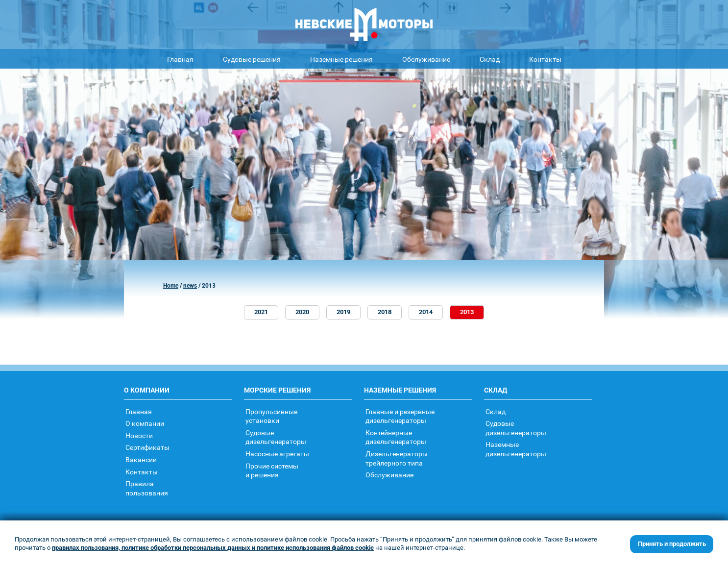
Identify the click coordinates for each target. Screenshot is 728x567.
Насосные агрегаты (277, 454)
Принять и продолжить (672, 544)
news (190, 286)
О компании (145, 423)
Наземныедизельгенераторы (516, 449)
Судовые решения (252, 59)
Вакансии (141, 459)
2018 (385, 312)
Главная (180, 59)
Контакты (545, 59)
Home (171, 286)
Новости (139, 435)
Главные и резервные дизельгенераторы (400, 416)
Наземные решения (341, 59)
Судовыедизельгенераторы (276, 437)
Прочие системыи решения (272, 470)
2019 (343, 312)
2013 (467, 312)
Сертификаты (147, 447)
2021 (261, 312)
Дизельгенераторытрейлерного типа (397, 458)
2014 (426, 312)
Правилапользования (147, 488)
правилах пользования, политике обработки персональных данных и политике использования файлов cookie (213, 548)
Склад (490, 59)
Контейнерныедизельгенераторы (396, 437)
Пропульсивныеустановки (271, 416)
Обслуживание (426, 59)
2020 (302, 312)
